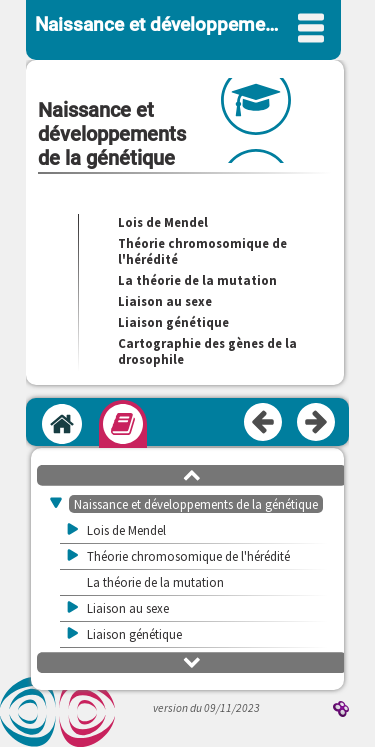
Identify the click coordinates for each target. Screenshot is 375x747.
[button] (192, 474)
